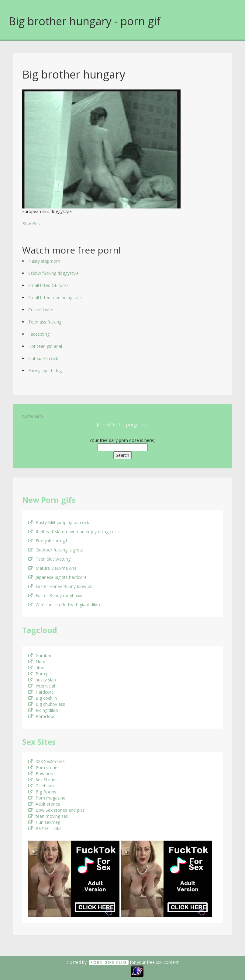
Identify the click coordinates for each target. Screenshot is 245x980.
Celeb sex (41, 786)
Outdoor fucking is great (56, 550)
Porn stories (44, 767)
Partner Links (45, 828)
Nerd (37, 661)
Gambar (40, 655)
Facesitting (39, 334)
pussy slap (42, 680)
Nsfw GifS (33, 416)
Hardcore (41, 692)
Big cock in (43, 698)
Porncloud (42, 716)
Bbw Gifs (31, 224)
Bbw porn (41, 773)
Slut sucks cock (43, 358)
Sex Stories (43, 780)
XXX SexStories (47, 761)
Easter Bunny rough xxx (55, 595)
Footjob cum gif (48, 541)
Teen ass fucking (45, 322)
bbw (36, 668)
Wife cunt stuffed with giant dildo (64, 605)
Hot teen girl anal (45, 346)
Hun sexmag (44, 822)
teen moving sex (48, 816)
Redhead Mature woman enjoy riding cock (74, 532)
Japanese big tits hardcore (57, 577)
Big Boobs (42, 792)
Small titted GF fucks (48, 285)
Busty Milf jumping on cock (59, 522)
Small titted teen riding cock (55, 297)
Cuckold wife (41, 310)
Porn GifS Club (109, 963)
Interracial (42, 686)
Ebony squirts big (45, 371)
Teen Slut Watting (49, 559)
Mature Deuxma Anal (53, 568)
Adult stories (44, 804)
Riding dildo (43, 710)
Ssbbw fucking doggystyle (53, 273)
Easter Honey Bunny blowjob (60, 586)
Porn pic (40, 674)
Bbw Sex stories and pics (56, 810)
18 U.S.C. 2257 (116, 970)
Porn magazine (47, 798)
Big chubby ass (47, 704)
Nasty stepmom (44, 261)
